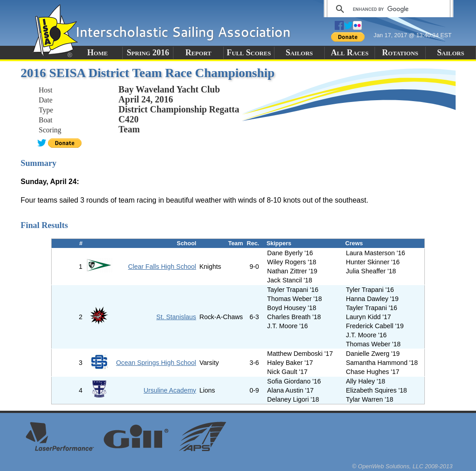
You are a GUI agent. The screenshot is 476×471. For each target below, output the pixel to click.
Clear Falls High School (162, 267)
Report (198, 53)
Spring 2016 (148, 53)
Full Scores (249, 53)
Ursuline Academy (170, 390)
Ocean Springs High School (156, 363)
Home (98, 53)
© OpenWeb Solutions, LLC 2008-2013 (402, 466)
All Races (350, 53)
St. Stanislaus (176, 317)
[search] (387, 9)
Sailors (299, 53)
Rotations (400, 53)
